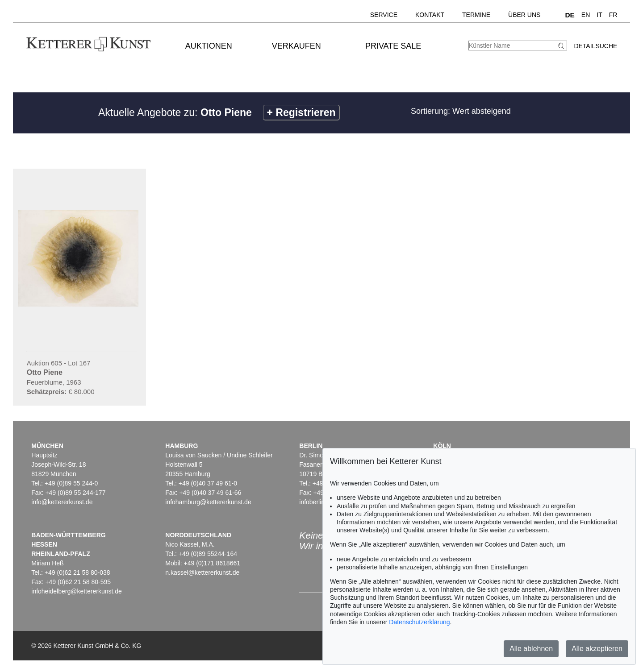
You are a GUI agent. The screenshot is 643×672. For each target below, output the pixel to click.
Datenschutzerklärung (419, 622)
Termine (476, 15)
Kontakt (430, 15)
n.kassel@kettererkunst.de (202, 572)
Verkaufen (296, 46)
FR (613, 15)
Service (384, 15)
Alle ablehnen (531, 649)
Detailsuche (595, 46)
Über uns (524, 15)
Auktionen (209, 46)
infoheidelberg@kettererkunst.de (77, 591)
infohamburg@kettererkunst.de (208, 502)
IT (599, 15)
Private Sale (393, 46)
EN (586, 15)
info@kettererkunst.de (62, 502)
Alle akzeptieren (597, 649)
